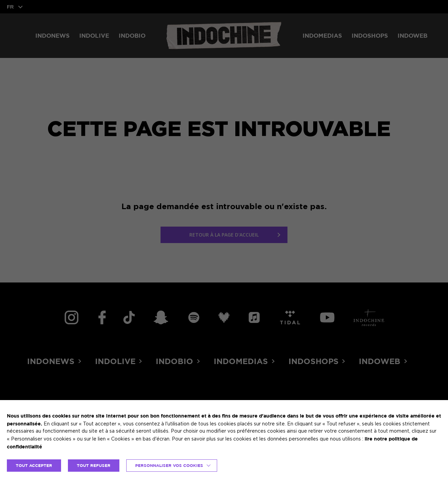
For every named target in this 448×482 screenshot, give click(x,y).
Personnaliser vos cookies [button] (169, 465)
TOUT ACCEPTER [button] (34, 465)
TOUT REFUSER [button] (94, 465)
